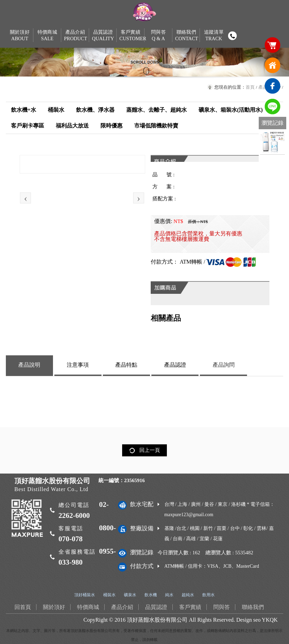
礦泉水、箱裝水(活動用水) (231, 110)
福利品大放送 (72, 126)
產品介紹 (75, 36)
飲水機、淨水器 (95, 110)
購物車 (272, 45)
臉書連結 (272, 86)
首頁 (250, 87)
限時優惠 (111, 126)
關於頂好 (20, 36)
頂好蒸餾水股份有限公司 (157, 620)
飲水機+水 (24, 110)
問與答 (158, 36)
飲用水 (208, 595)
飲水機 (151, 595)
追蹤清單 (214, 36)
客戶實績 (131, 36)
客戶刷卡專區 (28, 126)
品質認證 (103, 36)
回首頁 (272, 65)
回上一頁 (150, 450)
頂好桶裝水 (85, 595)
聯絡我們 (186, 36)
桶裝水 (56, 110)
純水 (169, 595)
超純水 (188, 595)
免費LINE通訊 (272, 107)
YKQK (270, 620)
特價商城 (47, 36)
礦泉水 (130, 595)
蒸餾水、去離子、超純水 (157, 110)
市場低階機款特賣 (156, 126)
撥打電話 (233, 36)
